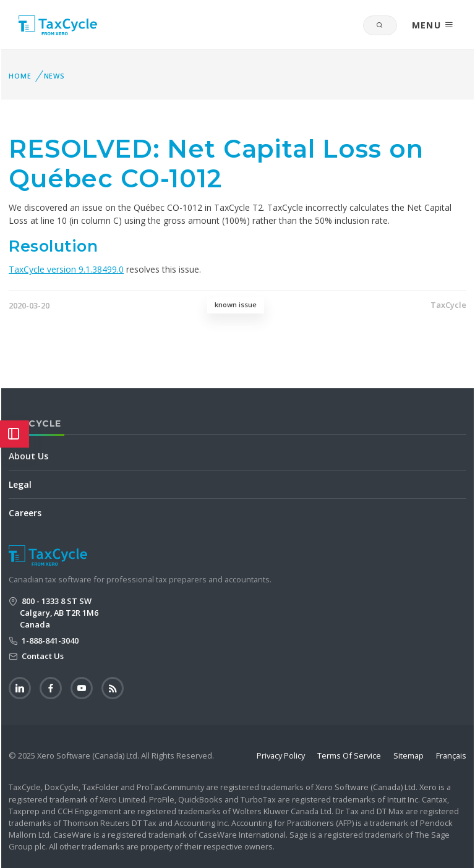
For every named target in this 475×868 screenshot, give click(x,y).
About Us (28, 456)
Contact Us (42, 656)
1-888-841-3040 (49, 640)
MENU (433, 25)
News (55, 76)
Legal (20, 484)
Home (20, 76)
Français (451, 755)
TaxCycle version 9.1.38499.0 (66, 269)
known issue (236, 304)
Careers (25, 513)
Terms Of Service (349, 755)
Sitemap (409, 755)
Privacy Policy (281, 755)
